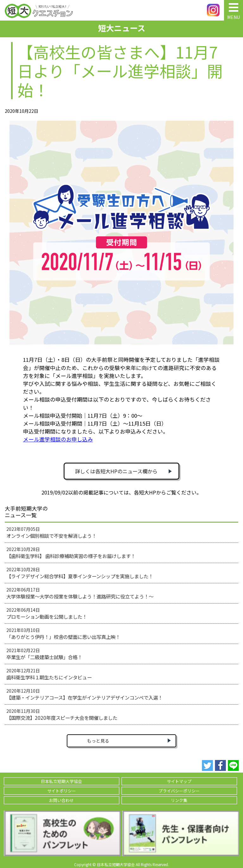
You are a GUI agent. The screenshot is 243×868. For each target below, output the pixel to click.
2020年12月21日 (49, 674)
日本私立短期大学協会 (61, 781)
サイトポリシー (62, 791)
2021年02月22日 (44, 654)
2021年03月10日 (63, 634)
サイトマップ (179, 781)
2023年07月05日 (51, 532)
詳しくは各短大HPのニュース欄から (116, 471)
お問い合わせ (61, 800)
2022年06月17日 (80, 593)
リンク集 (179, 800)
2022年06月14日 (47, 613)
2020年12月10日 (84, 694)
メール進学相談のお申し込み (58, 439)
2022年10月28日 (71, 553)
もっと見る (98, 741)
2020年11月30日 (62, 714)
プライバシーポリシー (179, 791)
